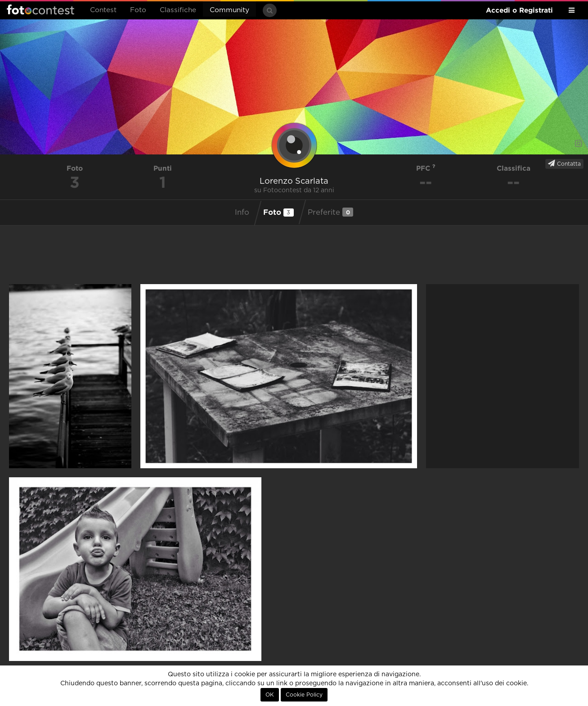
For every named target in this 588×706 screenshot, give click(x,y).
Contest (103, 10)
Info (242, 213)
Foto (138, 10)
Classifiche (178, 10)
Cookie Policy (304, 695)
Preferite (330, 212)
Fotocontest (40, 9)
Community (229, 10)
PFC (426, 168)
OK (270, 695)
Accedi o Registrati (519, 10)
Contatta (564, 163)
